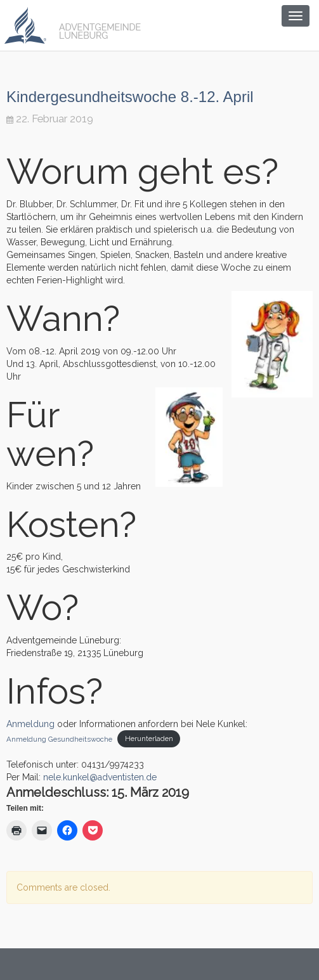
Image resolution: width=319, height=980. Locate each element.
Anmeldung (32, 724)
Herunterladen (149, 738)
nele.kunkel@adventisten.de (100, 777)
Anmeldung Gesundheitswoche (59, 738)
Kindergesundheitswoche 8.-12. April (130, 97)
